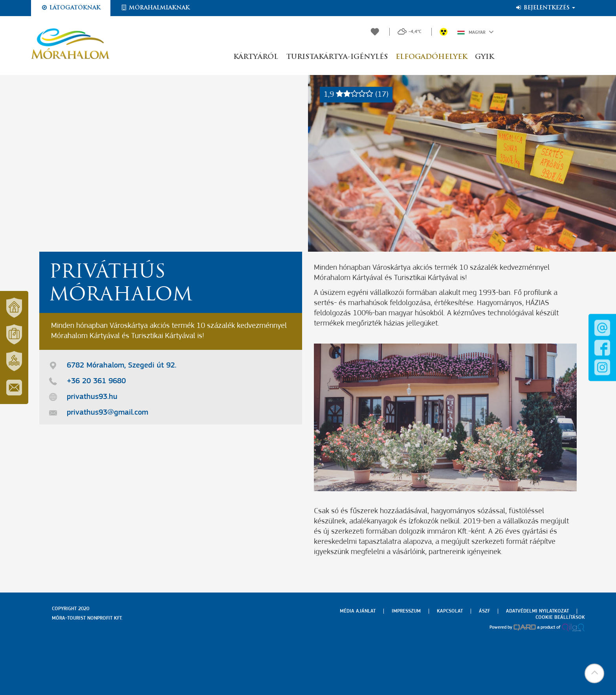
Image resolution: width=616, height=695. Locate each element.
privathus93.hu (92, 397)
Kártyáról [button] (256, 57)
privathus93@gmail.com (107, 413)
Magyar (476, 32)
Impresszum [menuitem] (406, 611)
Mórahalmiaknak (155, 8)
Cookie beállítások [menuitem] (560, 617)
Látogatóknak (71, 8)
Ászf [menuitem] (484, 611)
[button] (594, 673)
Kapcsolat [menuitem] (450, 611)
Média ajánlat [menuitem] (358, 611)
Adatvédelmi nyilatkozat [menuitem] (537, 611)
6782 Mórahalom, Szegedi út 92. (122, 366)
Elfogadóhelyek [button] (431, 57)
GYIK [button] (484, 57)
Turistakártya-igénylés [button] (337, 57)
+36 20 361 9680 (96, 381)
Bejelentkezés (545, 8)
